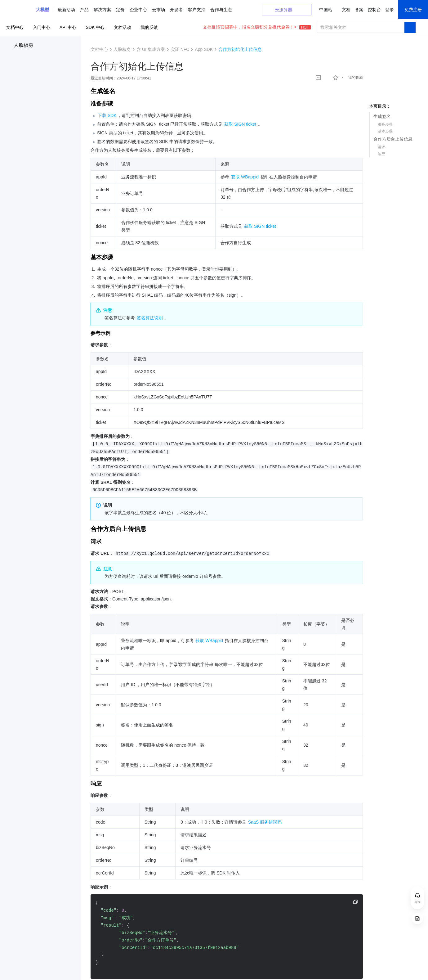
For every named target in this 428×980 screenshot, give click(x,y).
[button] (42, 10)
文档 (346, 10)
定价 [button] (120, 10)
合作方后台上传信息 (393, 139)
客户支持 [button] (197, 10)
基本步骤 (385, 131)
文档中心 (15, 27)
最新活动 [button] (66, 10)
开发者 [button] (176, 10)
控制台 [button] (374, 10)
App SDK (204, 49)
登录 (390, 10)
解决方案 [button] (102, 10)
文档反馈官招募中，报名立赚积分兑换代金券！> (257, 27)
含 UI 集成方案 (151, 49)
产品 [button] (84, 10)
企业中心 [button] (138, 10)
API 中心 (68, 27)
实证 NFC (180, 49)
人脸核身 (24, 45)
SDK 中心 (95, 27)
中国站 (326, 10)
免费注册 (413, 10)
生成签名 (382, 116)
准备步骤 (385, 124)
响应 (381, 154)
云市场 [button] (158, 10)
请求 (381, 147)
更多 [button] (215, 10)
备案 (359, 10)
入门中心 (42, 27)
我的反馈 (149, 27)
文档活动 (123, 27)
